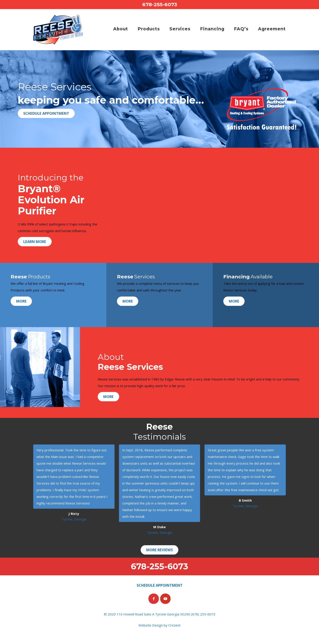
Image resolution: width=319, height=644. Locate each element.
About (121, 29)
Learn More (35, 242)
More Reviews (159, 550)
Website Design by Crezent (159, 625)
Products (149, 29)
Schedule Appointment (46, 113)
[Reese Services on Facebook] (154, 599)
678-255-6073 (160, 4)
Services (180, 29)
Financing (212, 29)
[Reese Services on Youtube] (165, 599)
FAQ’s (241, 29)
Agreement (272, 29)
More (21, 301)
